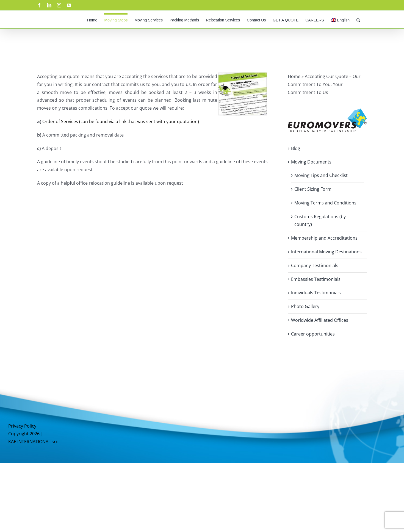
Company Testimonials (315, 265)
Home (294, 76)
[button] (358, 19)
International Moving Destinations (326, 252)
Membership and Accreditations (324, 238)
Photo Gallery (305, 306)
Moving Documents (311, 162)
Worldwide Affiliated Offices (320, 320)
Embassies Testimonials (316, 279)
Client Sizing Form (313, 189)
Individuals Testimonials (316, 293)
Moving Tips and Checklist (321, 175)
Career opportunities (313, 334)
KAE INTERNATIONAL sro (33, 442)
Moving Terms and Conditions (325, 203)
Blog (296, 148)
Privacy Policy (22, 426)
